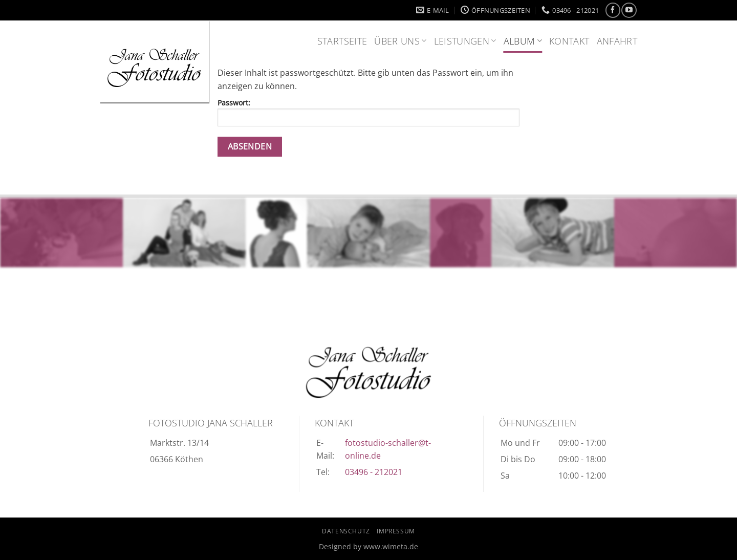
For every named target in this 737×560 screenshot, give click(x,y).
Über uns (400, 41)
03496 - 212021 (374, 472)
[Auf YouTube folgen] (629, 10)
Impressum (396, 531)
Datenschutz (346, 531)
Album (523, 41)
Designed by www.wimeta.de (368, 546)
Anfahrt (617, 41)
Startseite (342, 41)
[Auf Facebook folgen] (613, 10)
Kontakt (569, 41)
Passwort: (368, 112)
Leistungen (465, 41)
